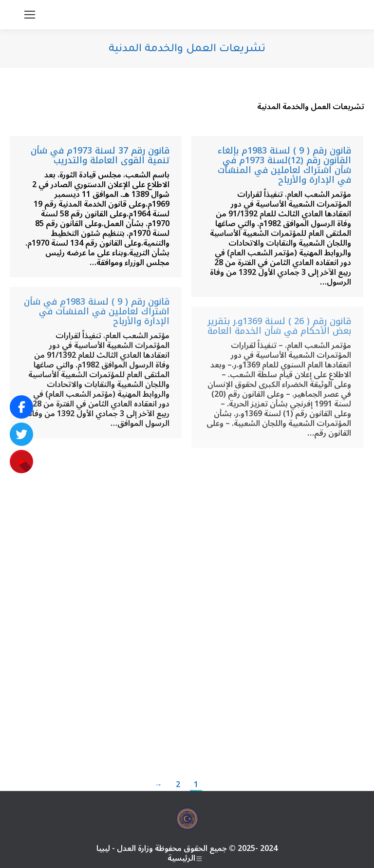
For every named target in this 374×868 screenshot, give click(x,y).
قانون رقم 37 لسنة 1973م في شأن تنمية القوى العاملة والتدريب (100, 155)
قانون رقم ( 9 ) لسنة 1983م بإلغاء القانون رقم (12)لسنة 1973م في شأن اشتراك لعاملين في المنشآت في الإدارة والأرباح (284, 165)
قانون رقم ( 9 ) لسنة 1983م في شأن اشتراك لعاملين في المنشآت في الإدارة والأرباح (97, 311)
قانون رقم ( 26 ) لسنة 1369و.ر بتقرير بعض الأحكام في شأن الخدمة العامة (279, 326)
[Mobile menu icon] (30, 15)
